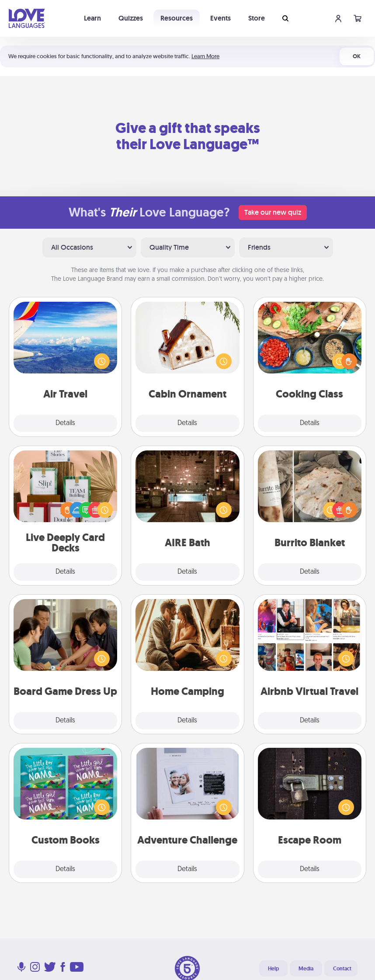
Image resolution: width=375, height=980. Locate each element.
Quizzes (131, 18)
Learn (92, 18)
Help (273, 969)
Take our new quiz (273, 212)
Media (306, 969)
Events (220, 18)
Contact (342, 969)
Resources (177, 18)
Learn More (205, 56)
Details (65, 423)
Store (257, 18)
